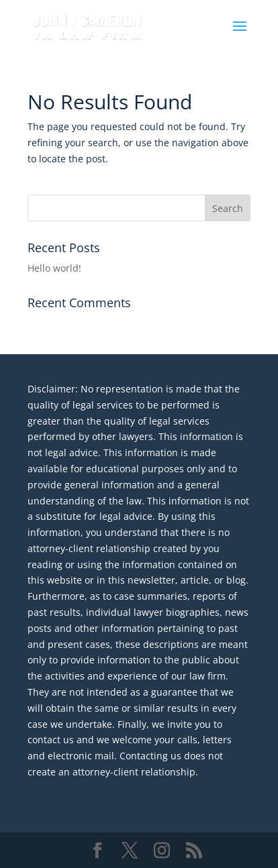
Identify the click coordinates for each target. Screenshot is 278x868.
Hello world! (54, 268)
